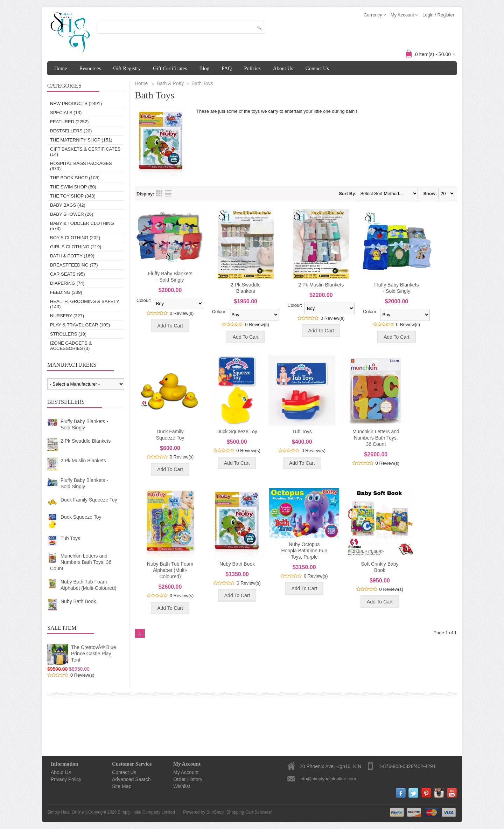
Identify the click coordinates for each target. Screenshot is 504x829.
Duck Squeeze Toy (81, 517)
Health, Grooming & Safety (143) (85, 304)
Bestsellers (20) (71, 131)
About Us (283, 68)
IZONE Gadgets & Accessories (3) (71, 346)
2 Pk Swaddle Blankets (86, 441)
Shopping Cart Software (249, 812)
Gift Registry (127, 68)
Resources (90, 68)
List (168, 193)
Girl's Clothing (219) (76, 247)
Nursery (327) (67, 316)
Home (61, 68)
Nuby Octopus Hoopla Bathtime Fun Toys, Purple (304, 551)
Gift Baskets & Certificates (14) (85, 152)
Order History (188, 779)
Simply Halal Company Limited (146, 812)
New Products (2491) (76, 103)
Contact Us (317, 68)
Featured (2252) (69, 122)
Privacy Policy (66, 779)
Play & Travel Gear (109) (80, 325)
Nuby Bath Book (78, 601)
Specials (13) (66, 113)
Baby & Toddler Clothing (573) (82, 226)
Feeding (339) (66, 292)
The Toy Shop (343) (73, 196)
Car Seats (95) (67, 274)
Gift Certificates (170, 68)
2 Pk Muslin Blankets (83, 461)
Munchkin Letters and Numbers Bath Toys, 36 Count (81, 562)
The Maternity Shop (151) (81, 140)
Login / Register (438, 15)
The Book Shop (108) (75, 178)
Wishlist (182, 786)
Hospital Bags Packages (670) (81, 166)
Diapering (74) (67, 283)
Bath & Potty (170, 83)
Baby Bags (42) (68, 205)
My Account (186, 772)
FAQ (227, 68)
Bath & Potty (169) (72, 256)
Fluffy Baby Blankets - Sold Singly (84, 424)
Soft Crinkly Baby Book (380, 567)
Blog (204, 68)
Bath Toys (202, 83)
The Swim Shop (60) (73, 187)
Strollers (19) (68, 334)
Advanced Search (131, 779)
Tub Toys (70, 538)
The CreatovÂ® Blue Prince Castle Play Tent (94, 654)
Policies (252, 68)
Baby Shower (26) (72, 214)
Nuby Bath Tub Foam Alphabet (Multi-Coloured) (89, 585)
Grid (159, 193)
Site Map (122, 786)
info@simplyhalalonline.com (328, 779)
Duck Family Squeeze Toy (89, 500)
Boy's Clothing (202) (75, 238)
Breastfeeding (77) (74, 265)
